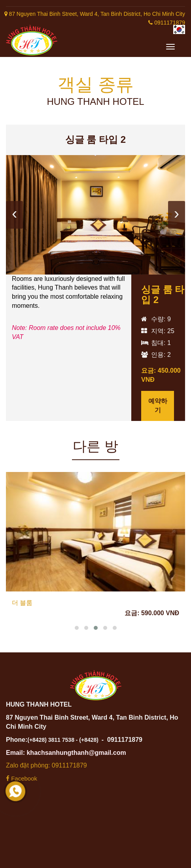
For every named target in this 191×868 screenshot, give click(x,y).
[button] (77, 628)
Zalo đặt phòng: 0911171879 (46, 765)
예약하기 (158, 406)
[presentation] (14, 215)
